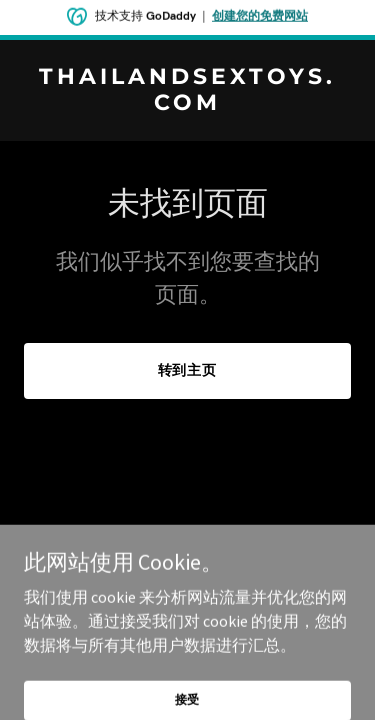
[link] (187, 104)
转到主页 (188, 370)
